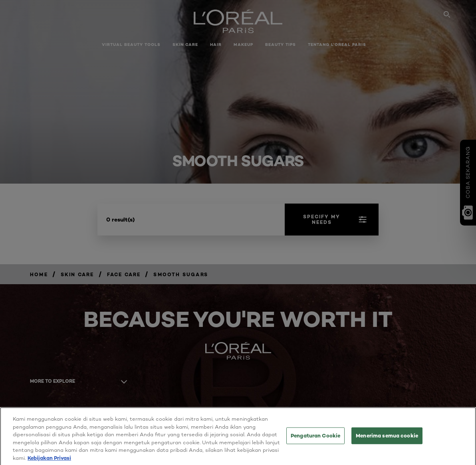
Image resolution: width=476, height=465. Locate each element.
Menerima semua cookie (387, 442)
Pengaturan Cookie (315, 442)
